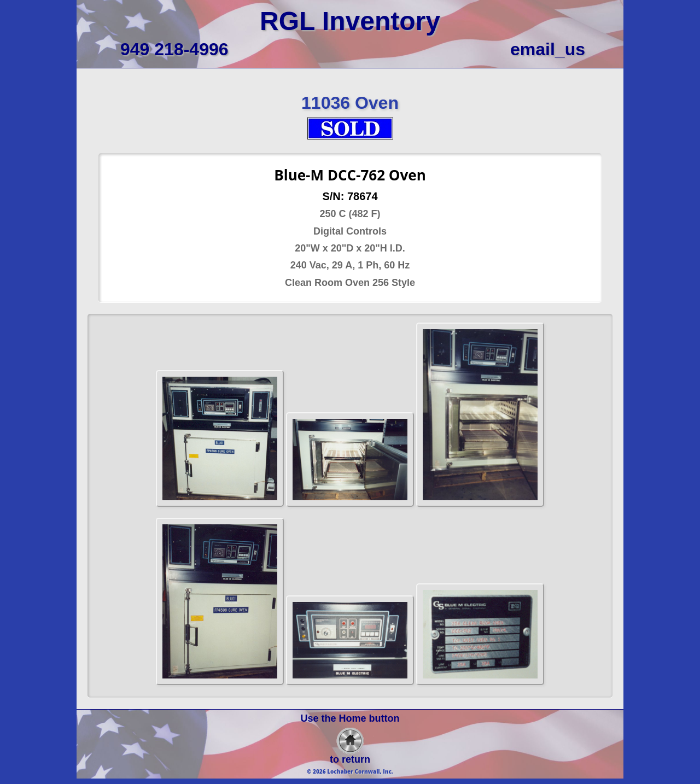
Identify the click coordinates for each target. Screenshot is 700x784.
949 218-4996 (174, 49)
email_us (548, 49)
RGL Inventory (350, 21)
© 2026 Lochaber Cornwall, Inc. (350, 771)
